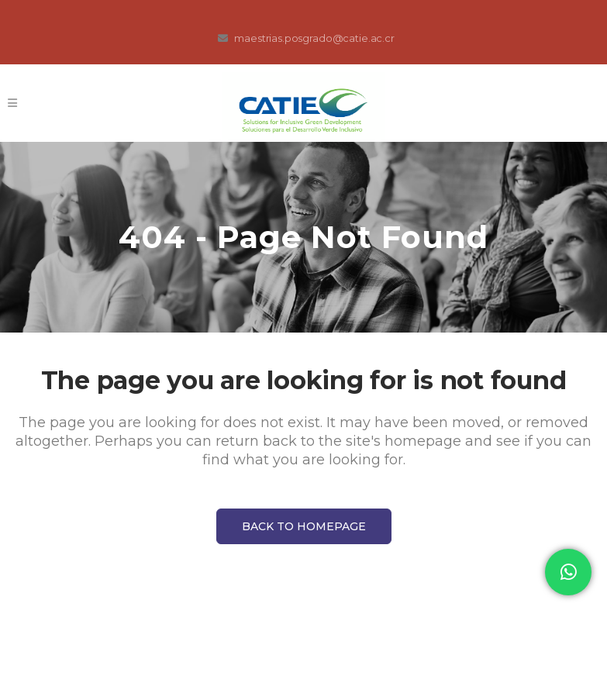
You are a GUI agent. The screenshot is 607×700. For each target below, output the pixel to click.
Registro (530, 103)
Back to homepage (304, 526)
